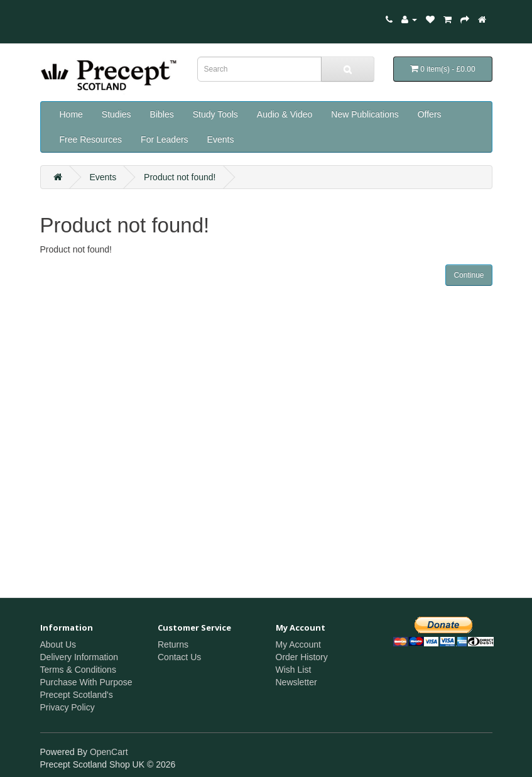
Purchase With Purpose (86, 682)
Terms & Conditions (78, 670)
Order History (302, 657)
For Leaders (164, 139)
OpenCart (109, 752)
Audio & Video (285, 114)
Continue (469, 275)
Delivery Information (79, 657)
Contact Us (179, 657)
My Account (298, 644)
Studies (117, 114)
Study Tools (215, 114)
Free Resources (91, 139)
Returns (173, 644)
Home (71, 114)
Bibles (162, 114)
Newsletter (296, 682)
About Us (58, 644)
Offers (430, 114)
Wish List (294, 670)
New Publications (365, 114)
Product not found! (180, 177)
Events (221, 139)
